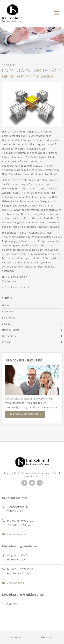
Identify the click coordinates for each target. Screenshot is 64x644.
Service (6, 324)
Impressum (16, 637)
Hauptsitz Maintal (15, 498)
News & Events (10, 330)
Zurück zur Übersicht (17, 287)
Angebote (8, 311)
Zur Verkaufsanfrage (24, 414)
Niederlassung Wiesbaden (20, 546)
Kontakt (6, 342)
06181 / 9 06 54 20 (23, 521)
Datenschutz (46, 637)
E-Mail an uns (12, 534)
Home (5, 305)
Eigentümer (9, 318)
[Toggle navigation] (57, 12)
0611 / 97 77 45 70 (23, 569)
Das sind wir (9, 336)
